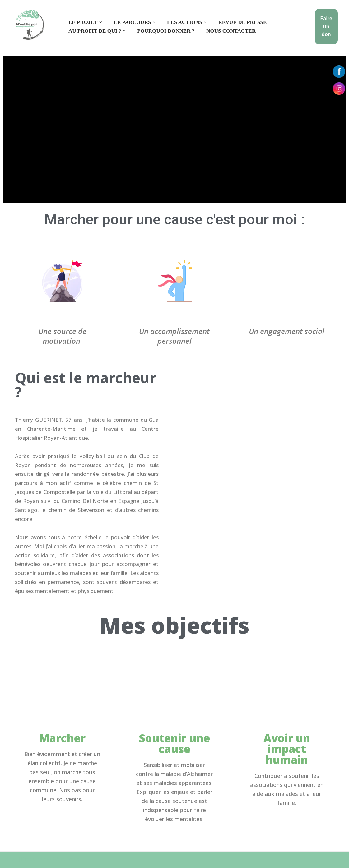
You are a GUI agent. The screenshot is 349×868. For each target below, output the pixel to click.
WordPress (66, 859)
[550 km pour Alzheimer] (30, 25)
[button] (101, 22)
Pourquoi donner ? (166, 31)
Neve (11, 859)
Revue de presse (243, 22)
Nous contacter (231, 31)
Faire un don (326, 26)
